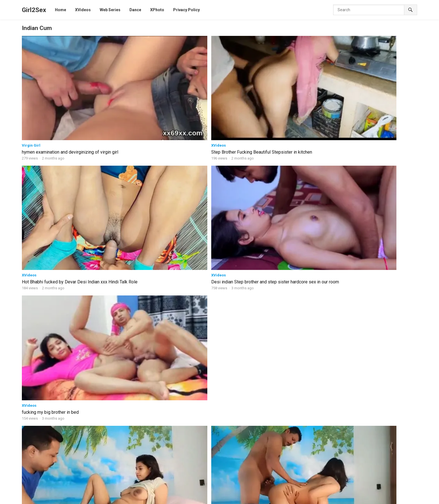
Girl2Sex (34, 10)
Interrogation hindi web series (280, 459)
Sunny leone (397, 499)
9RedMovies (236, 499)
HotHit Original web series (126, 224)
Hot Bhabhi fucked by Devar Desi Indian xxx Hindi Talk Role (215, 93)
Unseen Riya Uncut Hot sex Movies (56, 309)
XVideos (110, 83)
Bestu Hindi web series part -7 (280, 395)
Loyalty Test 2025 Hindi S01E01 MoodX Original (364, 396)
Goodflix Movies (337, 492)
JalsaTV (359, 499)
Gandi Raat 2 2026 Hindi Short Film (184, 438)
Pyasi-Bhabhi (334, 433)
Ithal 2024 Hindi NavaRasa (346, 458)
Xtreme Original (176, 499)
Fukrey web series (256, 492)
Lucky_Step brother (340, 450)
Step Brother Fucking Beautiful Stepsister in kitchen (132, 93)
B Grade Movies (67, 499)
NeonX (349, 303)
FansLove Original (114, 499)
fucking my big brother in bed (371, 90)
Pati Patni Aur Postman (343, 441)
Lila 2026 (161, 416)
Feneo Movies (262, 499)
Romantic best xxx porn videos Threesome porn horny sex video (54, 166)
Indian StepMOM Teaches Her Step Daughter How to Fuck (84, 375)
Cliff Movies (386, 492)
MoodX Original (198, 492)
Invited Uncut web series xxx (291, 236)
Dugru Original (38, 499)
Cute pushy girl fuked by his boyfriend (300, 309)
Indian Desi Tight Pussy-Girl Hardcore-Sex (359, 467)
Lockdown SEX (66, 438)
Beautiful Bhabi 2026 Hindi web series (281, 375)
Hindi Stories (308, 492)
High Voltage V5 (67, 459)
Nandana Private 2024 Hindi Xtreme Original (361, 410)
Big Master (263, 416)
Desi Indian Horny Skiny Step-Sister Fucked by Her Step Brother (84, 397)
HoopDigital (321, 499)
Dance (90, 499)
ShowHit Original (207, 499)
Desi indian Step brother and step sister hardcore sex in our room (295, 93)
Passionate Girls (67, 417)
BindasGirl (33, 364)
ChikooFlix (284, 492)
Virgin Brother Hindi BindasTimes (352, 387)
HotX (405, 492)
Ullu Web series (147, 499)
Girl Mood (133, 364)
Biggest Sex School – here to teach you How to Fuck (368, 373)
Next (235, 338)
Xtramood (31, 229)
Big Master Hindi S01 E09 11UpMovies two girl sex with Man (136, 312)
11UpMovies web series (123, 303)
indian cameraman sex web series (284, 438)
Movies (230, 364)
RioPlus (376, 499)
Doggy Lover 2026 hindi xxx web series (182, 375)
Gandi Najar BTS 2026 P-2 (176, 459)
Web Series (98, 492)
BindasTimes (123, 492)
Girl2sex (42, 486)
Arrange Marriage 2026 (174, 395)
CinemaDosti (226, 492)
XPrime (284, 499)
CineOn (341, 499)
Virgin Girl (31, 83)
